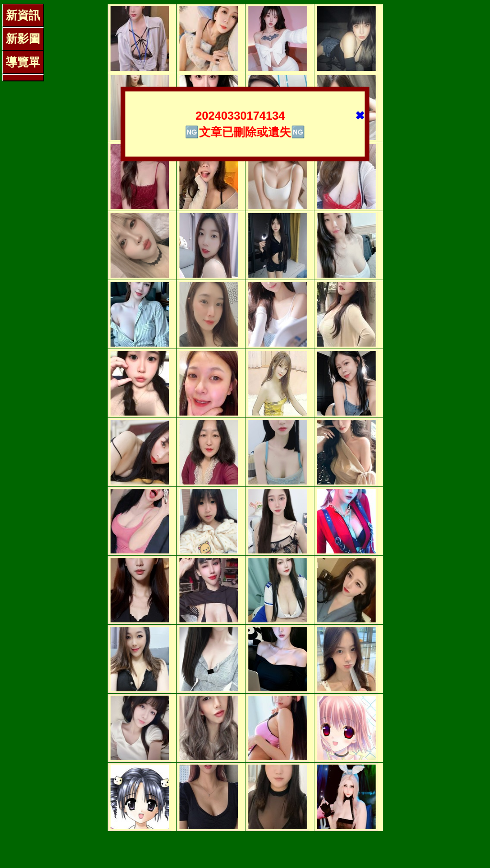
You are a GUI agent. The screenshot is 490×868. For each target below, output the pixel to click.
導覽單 (23, 62)
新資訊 (23, 15)
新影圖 (23, 39)
